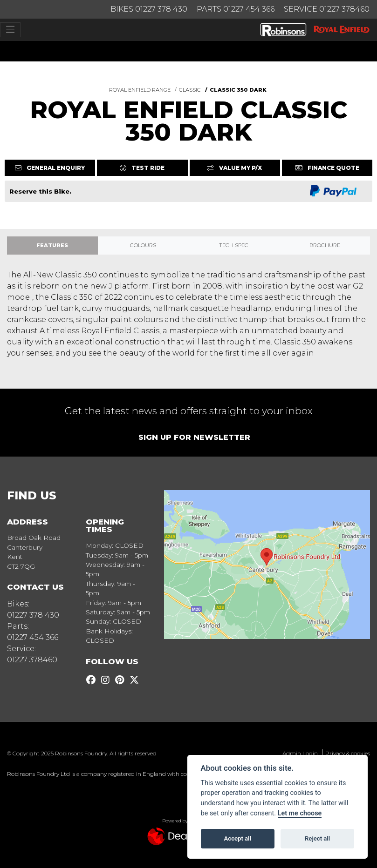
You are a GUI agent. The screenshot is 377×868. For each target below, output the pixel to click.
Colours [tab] (143, 245)
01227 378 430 (33, 615)
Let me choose (300, 813)
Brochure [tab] (325, 245)
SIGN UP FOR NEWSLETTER (194, 437)
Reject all (317, 838)
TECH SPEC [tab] (234, 245)
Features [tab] (52, 245)
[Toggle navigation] (10, 30)
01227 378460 (32, 660)
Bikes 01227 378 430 (149, 9)
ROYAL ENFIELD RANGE (140, 90)
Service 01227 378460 (327, 9)
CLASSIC (190, 90)
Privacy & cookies (348, 753)
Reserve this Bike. (40, 191)
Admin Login (300, 753)
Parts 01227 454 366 (236, 9)
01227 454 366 (33, 637)
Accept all (238, 838)
